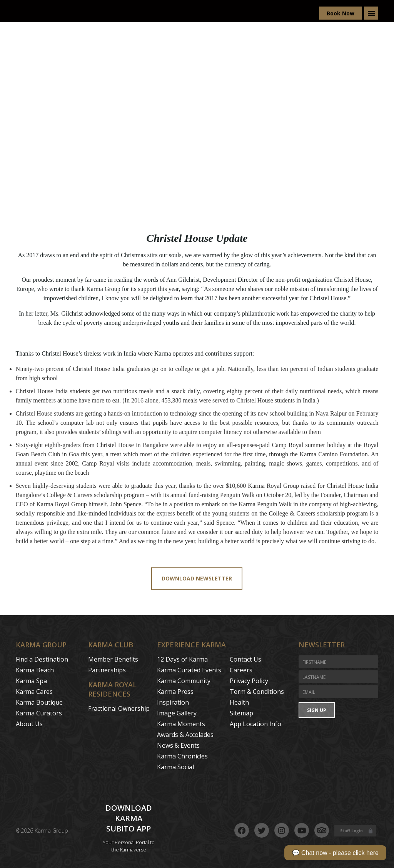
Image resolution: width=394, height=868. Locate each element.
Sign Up (317, 710)
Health (239, 702)
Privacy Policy (249, 681)
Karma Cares (34, 692)
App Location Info (255, 724)
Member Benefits (113, 659)
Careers (241, 670)
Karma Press (175, 692)
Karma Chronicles (182, 756)
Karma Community (184, 681)
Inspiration (173, 702)
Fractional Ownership (119, 708)
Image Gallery (177, 713)
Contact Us (245, 659)
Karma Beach (35, 670)
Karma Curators (39, 713)
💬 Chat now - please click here (335, 853)
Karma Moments (181, 724)
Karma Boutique (39, 702)
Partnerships (107, 670)
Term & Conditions (257, 692)
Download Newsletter (197, 578)
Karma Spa (31, 681)
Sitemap (241, 713)
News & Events (178, 745)
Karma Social (175, 767)
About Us (29, 724)
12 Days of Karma (182, 659)
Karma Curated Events (189, 670)
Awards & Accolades (185, 735)
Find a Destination (42, 659)
